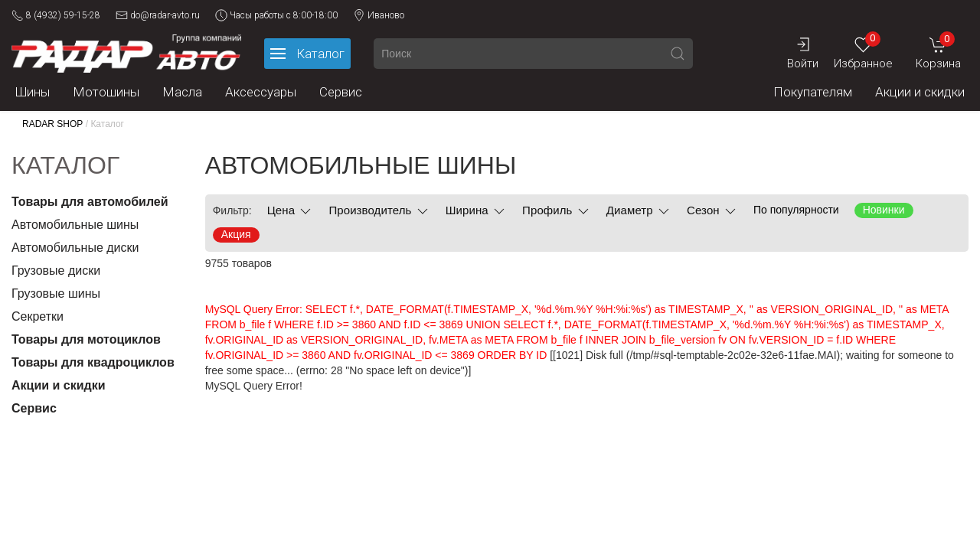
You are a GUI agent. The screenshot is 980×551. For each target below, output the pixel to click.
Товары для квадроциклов (93, 362)
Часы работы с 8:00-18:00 (276, 15)
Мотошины (106, 92)
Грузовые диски (56, 271)
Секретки (38, 316)
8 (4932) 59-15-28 (56, 15)
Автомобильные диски (75, 248)
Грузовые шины (56, 293)
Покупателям (813, 92)
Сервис (341, 92)
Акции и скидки (920, 92)
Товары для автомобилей (90, 202)
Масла (182, 92)
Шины (33, 92)
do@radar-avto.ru (158, 15)
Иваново (379, 15)
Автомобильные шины (75, 225)
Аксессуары (261, 92)
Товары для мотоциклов (86, 339)
